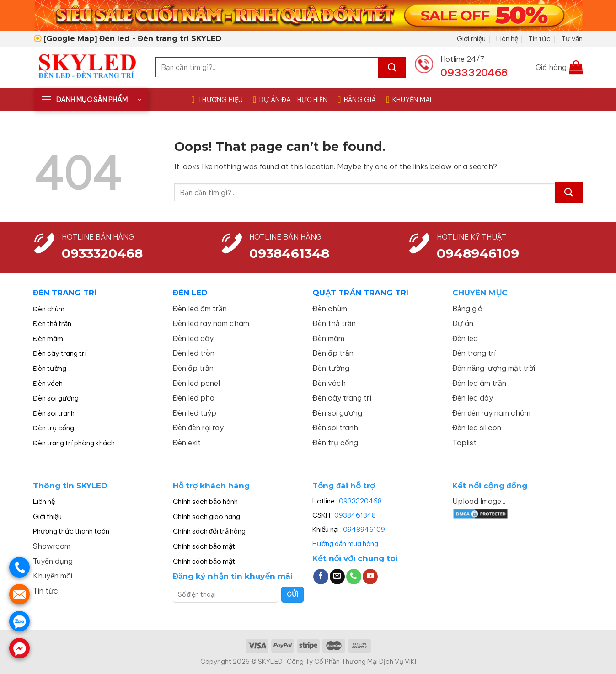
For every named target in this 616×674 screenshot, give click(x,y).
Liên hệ (507, 39)
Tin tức (539, 39)
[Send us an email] (337, 577)
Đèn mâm (48, 339)
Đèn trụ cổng (54, 428)
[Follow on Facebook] (321, 577)
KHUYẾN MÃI (409, 100)
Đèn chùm (49, 309)
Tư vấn (572, 39)
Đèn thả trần (52, 324)
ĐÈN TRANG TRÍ (65, 293)
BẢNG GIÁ (357, 100)
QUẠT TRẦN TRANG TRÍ (360, 293)
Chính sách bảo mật (204, 546)
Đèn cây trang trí (60, 353)
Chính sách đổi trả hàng (209, 531)
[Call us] (354, 577)
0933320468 (102, 253)
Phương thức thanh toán (71, 531)
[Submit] (392, 67)
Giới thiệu (471, 39)
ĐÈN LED (190, 293)
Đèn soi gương (56, 398)
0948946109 (364, 529)
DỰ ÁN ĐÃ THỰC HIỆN (290, 100)
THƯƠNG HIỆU (217, 100)
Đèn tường (50, 368)
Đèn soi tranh (54, 413)
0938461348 (355, 515)
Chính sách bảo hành (205, 501)
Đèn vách (48, 383)
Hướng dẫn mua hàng (345, 543)
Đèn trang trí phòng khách (74, 443)
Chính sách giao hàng (206, 516)
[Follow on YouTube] (370, 577)
